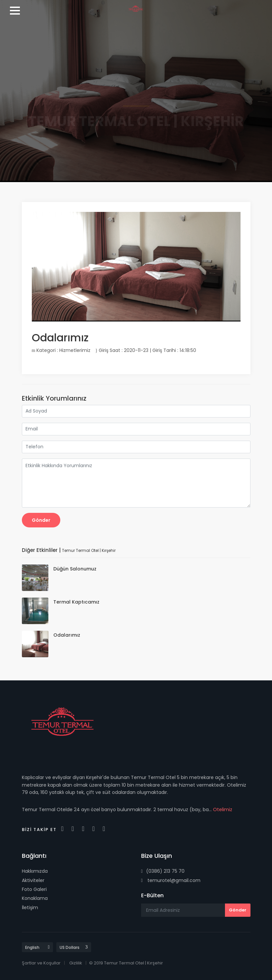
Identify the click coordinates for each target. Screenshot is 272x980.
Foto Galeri (34, 889)
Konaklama (35, 898)
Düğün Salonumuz (75, 569)
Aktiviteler (33, 880)
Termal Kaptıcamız (76, 602)
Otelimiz (223, 809)
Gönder (41, 520)
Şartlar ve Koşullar (41, 963)
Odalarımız (67, 635)
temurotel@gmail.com (171, 880)
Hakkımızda (35, 871)
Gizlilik (76, 963)
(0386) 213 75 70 (163, 871)
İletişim (30, 907)
